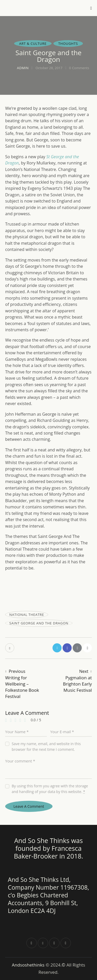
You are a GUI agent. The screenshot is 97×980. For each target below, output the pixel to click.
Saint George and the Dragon (39, 623)
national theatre (27, 615)
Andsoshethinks (29, 965)
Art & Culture (33, 44)
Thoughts (68, 44)
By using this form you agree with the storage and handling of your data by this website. (50, 789)
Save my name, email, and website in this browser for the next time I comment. (46, 747)
